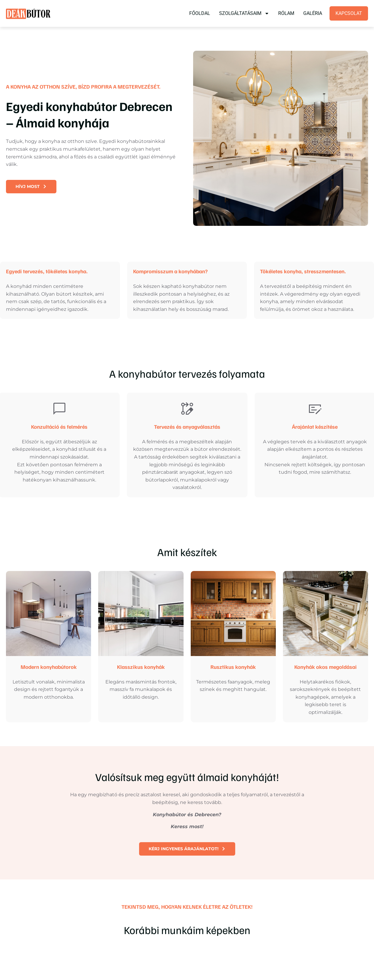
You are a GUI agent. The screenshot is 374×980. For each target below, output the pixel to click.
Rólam (286, 13)
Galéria (313, 13)
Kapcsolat (349, 13)
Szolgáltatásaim (244, 13)
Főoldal (200, 13)
